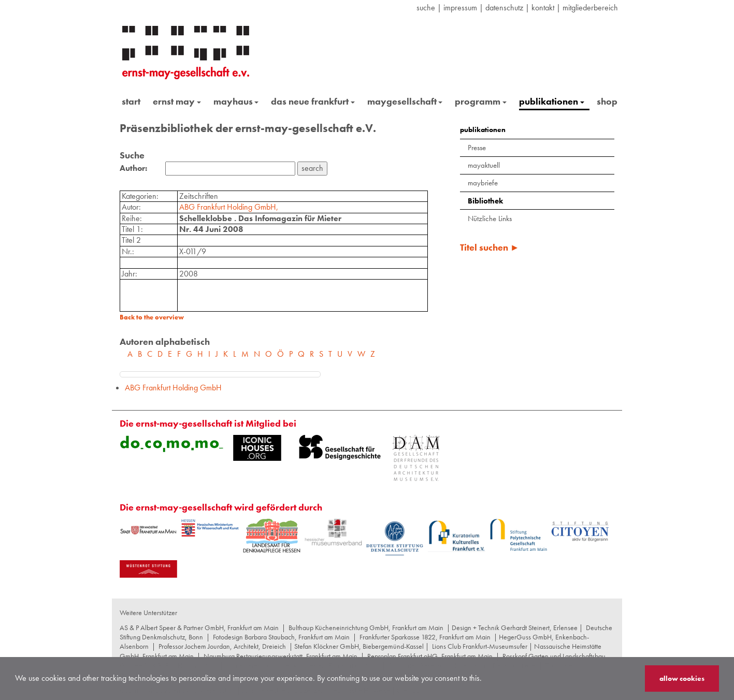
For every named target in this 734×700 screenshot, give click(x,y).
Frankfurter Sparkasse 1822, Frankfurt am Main (425, 637)
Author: (133, 168)
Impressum (460, 8)
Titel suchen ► (490, 247)
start (131, 101)
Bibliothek (485, 201)
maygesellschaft (405, 101)
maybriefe (483, 183)
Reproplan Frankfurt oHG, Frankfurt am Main (430, 656)
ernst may (177, 101)
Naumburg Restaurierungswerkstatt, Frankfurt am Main (280, 656)
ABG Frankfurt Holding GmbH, (229, 207)
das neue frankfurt (313, 101)
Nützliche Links (490, 218)
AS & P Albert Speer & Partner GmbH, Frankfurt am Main (199, 628)
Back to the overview (152, 317)
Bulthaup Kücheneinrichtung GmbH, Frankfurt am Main (366, 628)
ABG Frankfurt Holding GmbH (173, 388)
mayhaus (236, 101)
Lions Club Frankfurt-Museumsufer (480, 646)
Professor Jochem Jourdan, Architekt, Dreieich (222, 646)
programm (481, 101)
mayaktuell (484, 165)
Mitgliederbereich (590, 8)
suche (426, 8)
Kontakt (543, 8)
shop (607, 101)
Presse (477, 148)
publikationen (552, 101)
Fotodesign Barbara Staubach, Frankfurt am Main (281, 637)
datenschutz (504, 8)
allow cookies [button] (682, 678)
